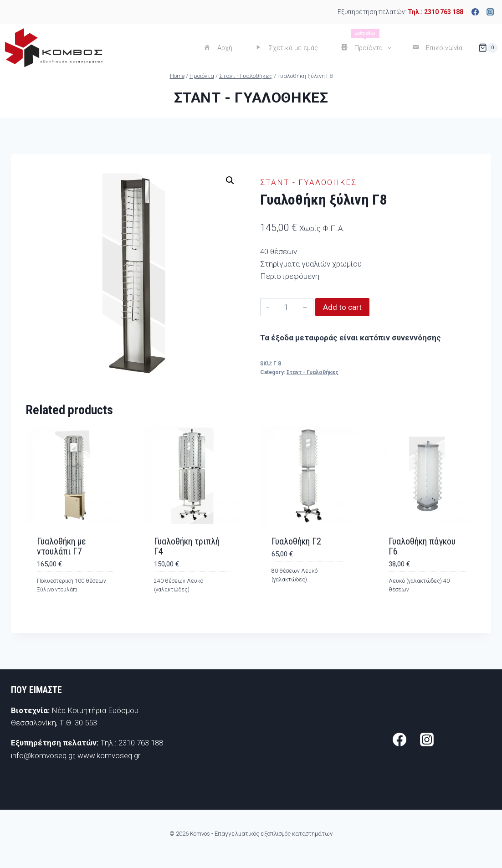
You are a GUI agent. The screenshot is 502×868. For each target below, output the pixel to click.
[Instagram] (490, 12)
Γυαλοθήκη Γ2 (296, 541)
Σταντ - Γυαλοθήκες (251, 98)
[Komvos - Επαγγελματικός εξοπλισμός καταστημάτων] (54, 48)
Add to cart (342, 307)
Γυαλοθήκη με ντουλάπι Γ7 (61, 546)
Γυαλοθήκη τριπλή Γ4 (187, 546)
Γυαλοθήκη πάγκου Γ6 (422, 546)
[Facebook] (475, 12)
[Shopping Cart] (488, 48)
